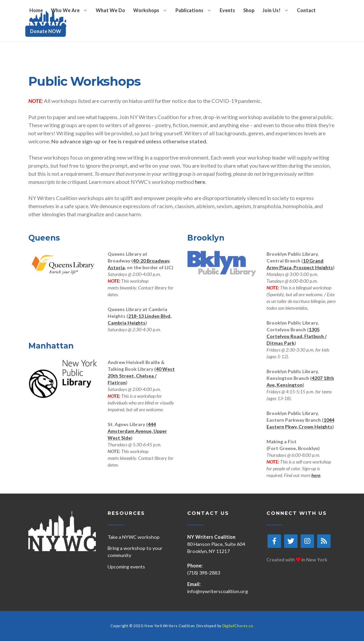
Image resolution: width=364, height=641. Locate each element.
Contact (306, 10)
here (200, 182)
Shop (249, 10)
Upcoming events (126, 567)
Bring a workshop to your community (135, 552)
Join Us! (272, 10)
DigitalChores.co (238, 626)
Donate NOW (46, 31)
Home (36, 10)
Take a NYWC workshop (134, 537)
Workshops (146, 10)
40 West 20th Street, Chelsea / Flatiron (141, 376)
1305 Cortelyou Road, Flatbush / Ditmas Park (297, 336)
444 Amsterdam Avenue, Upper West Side (137, 431)
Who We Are (65, 10)
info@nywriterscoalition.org (218, 591)
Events (227, 10)
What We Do (110, 10)
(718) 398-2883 (204, 573)
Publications (189, 10)
